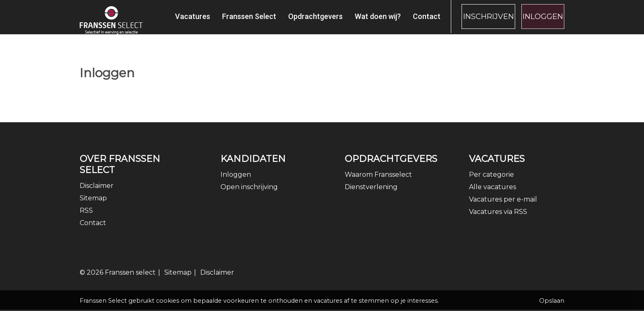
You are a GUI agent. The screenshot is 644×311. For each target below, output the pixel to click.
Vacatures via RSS (498, 220)
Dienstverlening (371, 195)
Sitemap (93, 206)
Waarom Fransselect (378, 182)
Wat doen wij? (358, 21)
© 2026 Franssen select (118, 280)
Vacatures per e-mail (503, 207)
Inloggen (538, 21)
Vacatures (172, 21)
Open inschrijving (249, 195)
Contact (406, 21)
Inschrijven (473, 21)
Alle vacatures (492, 195)
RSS (86, 218)
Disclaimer (97, 193)
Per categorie (491, 182)
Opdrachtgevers (295, 21)
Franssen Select (229, 21)
